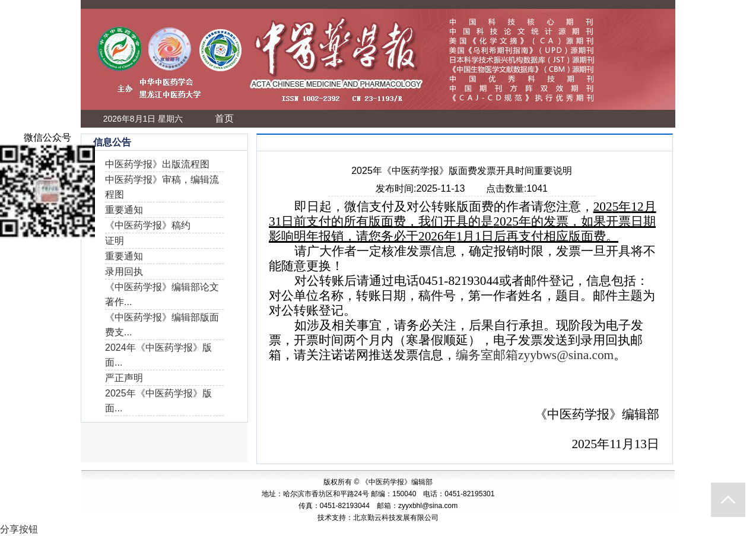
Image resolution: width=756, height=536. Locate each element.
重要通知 (124, 210)
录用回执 (124, 272)
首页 (224, 118)
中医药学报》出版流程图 (157, 164)
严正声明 (124, 378)
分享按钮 (19, 529)
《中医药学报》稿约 (148, 225)
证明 (115, 241)
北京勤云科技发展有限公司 (396, 518)
